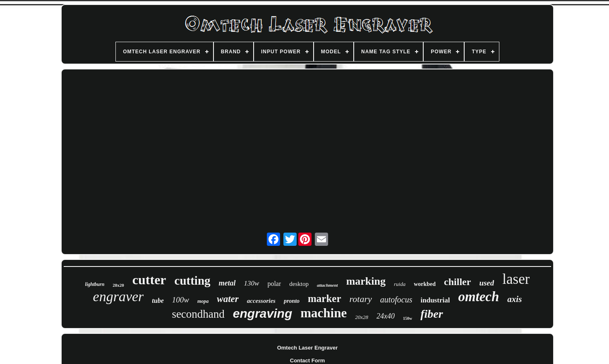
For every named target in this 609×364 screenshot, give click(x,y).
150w (408, 318)
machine (324, 313)
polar (274, 284)
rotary (361, 299)
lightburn (95, 284)
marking (366, 281)
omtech (478, 297)
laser (516, 279)
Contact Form (308, 360)
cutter (149, 280)
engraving (263, 313)
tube (158, 301)
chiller (457, 282)
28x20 (118, 285)
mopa (203, 301)
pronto (292, 301)
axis (514, 299)
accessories (261, 301)
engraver (119, 296)
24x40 (386, 316)
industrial (435, 300)
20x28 (362, 317)
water (228, 299)
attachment (327, 285)
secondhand (198, 314)
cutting (193, 281)
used (487, 283)
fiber (432, 314)
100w (181, 300)
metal (227, 283)
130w (252, 283)
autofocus (396, 300)
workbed (425, 284)
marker (325, 299)
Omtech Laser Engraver (308, 348)
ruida (400, 284)
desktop (299, 284)
